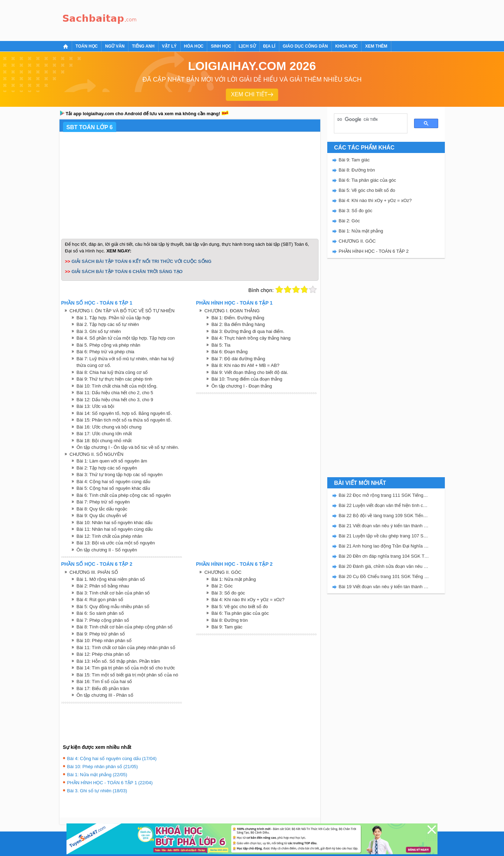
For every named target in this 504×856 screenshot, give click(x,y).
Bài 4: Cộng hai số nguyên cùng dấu (114, 482)
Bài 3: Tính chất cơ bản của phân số (113, 593)
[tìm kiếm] (368, 120)
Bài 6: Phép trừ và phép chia (106, 352)
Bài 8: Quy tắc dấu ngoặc (102, 509)
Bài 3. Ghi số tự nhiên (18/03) (97, 791)
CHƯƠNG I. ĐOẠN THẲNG (232, 311)
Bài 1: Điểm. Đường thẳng (238, 318)
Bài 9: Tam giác (227, 627)
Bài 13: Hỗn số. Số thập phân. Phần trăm (118, 661)
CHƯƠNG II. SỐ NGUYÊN (97, 454)
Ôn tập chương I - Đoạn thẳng (242, 386)
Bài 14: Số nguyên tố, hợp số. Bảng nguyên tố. (124, 413)
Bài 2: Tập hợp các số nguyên (107, 468)
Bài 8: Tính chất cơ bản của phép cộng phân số (125, 627)
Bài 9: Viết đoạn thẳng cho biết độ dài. (250, 372)
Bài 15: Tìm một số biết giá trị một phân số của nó (127, 675)
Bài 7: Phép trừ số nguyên (103, 502)
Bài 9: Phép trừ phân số (101, 634)
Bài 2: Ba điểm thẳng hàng (238, 324)
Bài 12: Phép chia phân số (103, 654)
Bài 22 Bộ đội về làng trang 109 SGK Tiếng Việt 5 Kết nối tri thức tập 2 (384, 516)
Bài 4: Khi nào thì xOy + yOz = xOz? (248, 600)
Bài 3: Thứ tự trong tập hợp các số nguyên (120, 475)
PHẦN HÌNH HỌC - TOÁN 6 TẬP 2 (374, 251)
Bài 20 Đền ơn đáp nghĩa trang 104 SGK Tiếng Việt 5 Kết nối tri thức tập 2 (384, 556)
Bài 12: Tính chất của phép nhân (110, 536)
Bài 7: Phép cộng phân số (103, 620)
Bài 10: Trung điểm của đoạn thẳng (247, 379)
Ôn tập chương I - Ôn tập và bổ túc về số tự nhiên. (128, 447)
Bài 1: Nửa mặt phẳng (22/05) (97, 775)
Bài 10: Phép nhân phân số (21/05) (103, 767)
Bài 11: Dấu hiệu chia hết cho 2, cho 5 (115, 393)
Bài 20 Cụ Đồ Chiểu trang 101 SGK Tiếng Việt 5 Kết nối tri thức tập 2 (384, 576)
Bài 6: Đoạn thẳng (230, 352)
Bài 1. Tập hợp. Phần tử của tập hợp (114, 318)
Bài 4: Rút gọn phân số (100, 600)
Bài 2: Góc (222, 586)
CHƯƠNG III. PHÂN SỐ (94, 572)
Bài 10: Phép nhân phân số (104, 641)
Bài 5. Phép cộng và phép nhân (108, 345)
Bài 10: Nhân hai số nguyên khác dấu (115, 523)
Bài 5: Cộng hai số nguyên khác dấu (113, 488)
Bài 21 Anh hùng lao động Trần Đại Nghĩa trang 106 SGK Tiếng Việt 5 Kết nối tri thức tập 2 (384, 546)
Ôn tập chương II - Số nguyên (107, 550)
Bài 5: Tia (221, 345)
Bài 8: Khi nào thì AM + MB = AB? (245, 365)
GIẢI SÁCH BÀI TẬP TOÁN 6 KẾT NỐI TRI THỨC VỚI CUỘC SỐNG (141, 261)
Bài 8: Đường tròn (230, 620)
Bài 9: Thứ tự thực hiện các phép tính (115, 379)
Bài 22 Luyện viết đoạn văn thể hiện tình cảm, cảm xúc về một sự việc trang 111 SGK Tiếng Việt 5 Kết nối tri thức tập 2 (384, 505)
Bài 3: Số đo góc (228, 593)
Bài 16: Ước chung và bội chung (109, 427)
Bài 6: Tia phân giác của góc (240, 613)
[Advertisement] (267, 19)
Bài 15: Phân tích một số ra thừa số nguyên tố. (124, 420)
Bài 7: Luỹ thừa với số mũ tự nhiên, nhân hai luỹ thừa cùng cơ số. (125, 362)
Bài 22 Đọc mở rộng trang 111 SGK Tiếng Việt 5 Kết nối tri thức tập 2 (384, 495)
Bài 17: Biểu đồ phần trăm (103, 688)
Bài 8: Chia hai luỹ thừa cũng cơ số (112, 372)
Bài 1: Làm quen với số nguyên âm (112, 461)
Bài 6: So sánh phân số (100, 613)
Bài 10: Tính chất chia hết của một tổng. (117, 386)
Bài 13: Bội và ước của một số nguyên (116, 543)
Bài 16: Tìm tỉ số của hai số (104, 681)
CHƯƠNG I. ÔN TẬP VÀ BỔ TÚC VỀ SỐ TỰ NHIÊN (122, 311)
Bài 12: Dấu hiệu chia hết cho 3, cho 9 (115, 400)
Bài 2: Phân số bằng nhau (103, 586)
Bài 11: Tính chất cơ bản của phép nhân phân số (126, 648)
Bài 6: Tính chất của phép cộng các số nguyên (124, 495)
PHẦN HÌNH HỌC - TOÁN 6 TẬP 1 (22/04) (110, 783)
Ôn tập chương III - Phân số (105, 695)
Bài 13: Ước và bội (96, 406)
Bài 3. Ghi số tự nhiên (99, 331)
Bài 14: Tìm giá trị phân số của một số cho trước (126, 668)
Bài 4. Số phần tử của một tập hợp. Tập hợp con (126, 338)
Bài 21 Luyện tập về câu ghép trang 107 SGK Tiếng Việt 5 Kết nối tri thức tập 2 (384, 536)
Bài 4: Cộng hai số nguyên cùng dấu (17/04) (112, 758)
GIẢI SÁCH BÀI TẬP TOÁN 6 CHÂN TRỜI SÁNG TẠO (127, 272)
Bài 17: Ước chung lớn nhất (104, 434)
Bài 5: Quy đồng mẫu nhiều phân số (113, 607)
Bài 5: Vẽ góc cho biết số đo (240, 607)
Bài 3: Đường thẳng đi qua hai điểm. (248, 331)
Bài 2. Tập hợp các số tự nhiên (108, 324)
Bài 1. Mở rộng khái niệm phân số (111, 579)
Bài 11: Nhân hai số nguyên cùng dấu (115, 529)
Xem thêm (376, 46)
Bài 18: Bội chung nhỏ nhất (104, 441)
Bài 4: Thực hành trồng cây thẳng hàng (251, 338)
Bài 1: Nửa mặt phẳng (234, 579)
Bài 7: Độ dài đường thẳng (238, 359)
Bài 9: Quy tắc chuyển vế (102, 516)
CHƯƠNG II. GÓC (223, 572)
